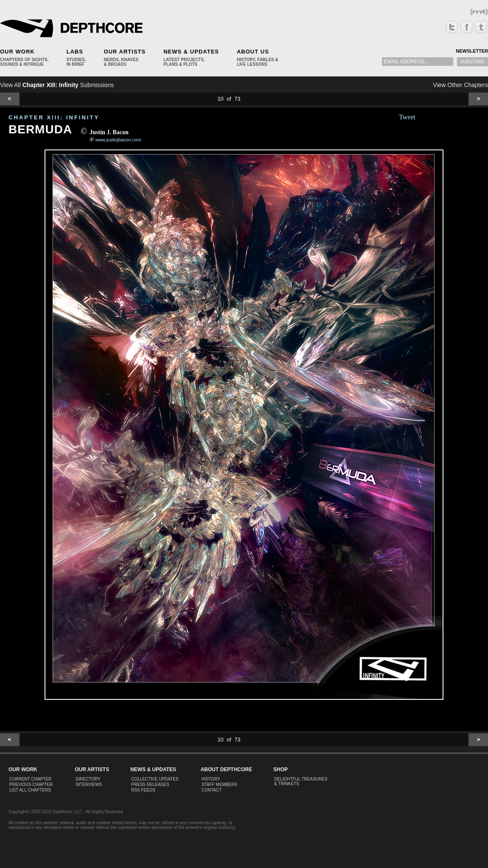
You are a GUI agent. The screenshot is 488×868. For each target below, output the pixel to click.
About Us (253, 52)
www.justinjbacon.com (118, 140)
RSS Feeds (143, 790)
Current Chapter (30, 779)
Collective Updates (155, 779)
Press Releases (150, 785)
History (211, 779)
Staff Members (219, 785)
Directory (88, 779)
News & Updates (191, 52)
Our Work (17, 52)
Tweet (407, 117)
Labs (74, 52)
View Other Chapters (460, 85)
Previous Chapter (31, 785)
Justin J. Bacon (109, 132)
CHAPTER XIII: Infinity (54, 117)
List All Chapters (30, 790)
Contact (212, 790)
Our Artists (125, 52)
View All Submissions (57, 85)
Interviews (89, 785)
